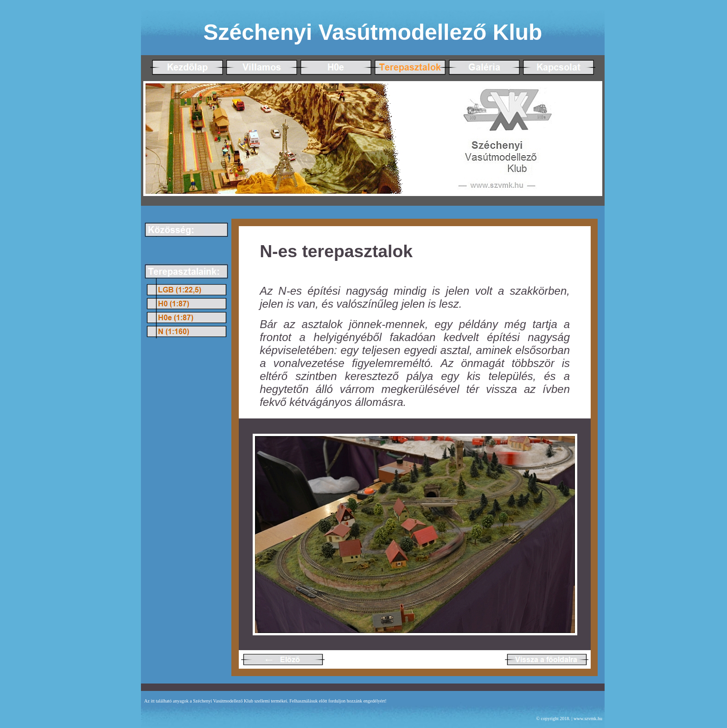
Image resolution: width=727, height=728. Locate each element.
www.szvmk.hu (588, 719)
